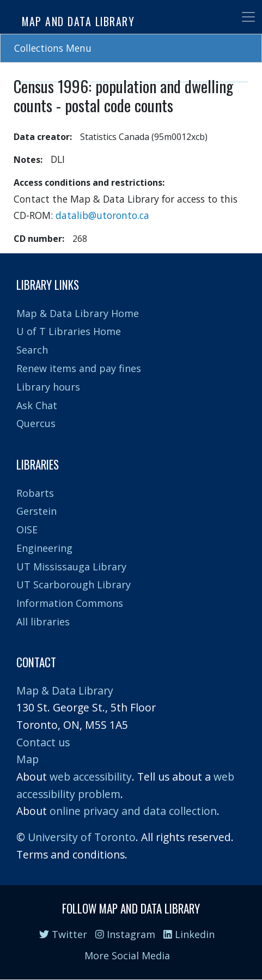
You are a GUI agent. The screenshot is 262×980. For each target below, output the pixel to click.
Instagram (125, 934)
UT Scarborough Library (74, 585)
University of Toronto (82, 837)
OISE (27, 529)
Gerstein (36, 511)
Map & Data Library (65, 690)
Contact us (43, 742)
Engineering (44, 548)
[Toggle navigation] (248, 17)
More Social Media (127, 955)
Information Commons (70, 603)
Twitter (63, 934)
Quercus (36, 423)
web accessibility (91, 777)
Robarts (35, 493)
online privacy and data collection (133, 811)
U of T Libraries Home (69, 331)
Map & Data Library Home (78, 313)
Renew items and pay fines (79, 368)
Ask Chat (37, 405)
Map (28, 759)
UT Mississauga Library (71, 567)
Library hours (48, 387)
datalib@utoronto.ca (102, 215)
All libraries (43, 622)
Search (32, 350)
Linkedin (189, 934)
